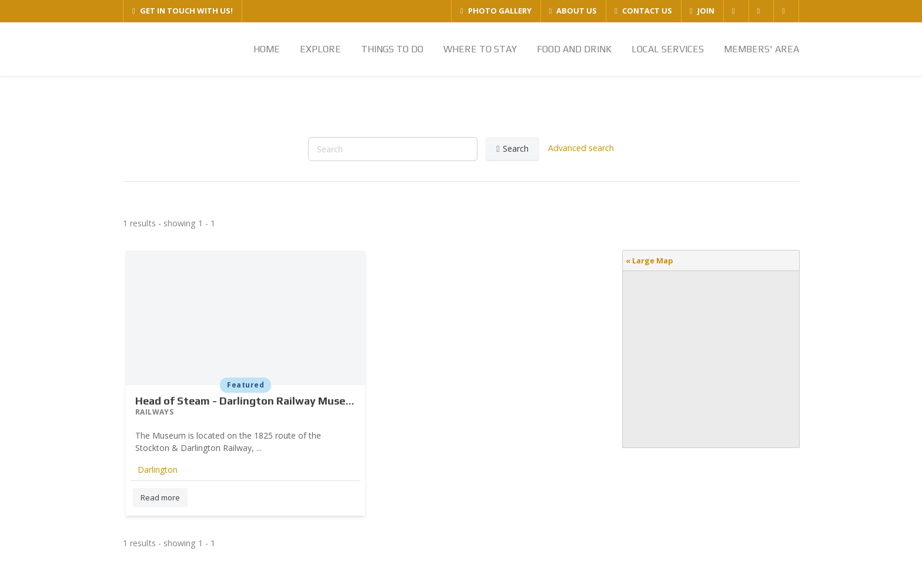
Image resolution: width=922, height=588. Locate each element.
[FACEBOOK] (736, 11)
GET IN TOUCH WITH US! (183, 11)
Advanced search (581, 147)
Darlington (158, 470)
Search (512, 149)
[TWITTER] (761, 11)
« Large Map (649, 260)
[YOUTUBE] (786, 11)
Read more (160, 497)
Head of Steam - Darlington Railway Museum (248, 401)
